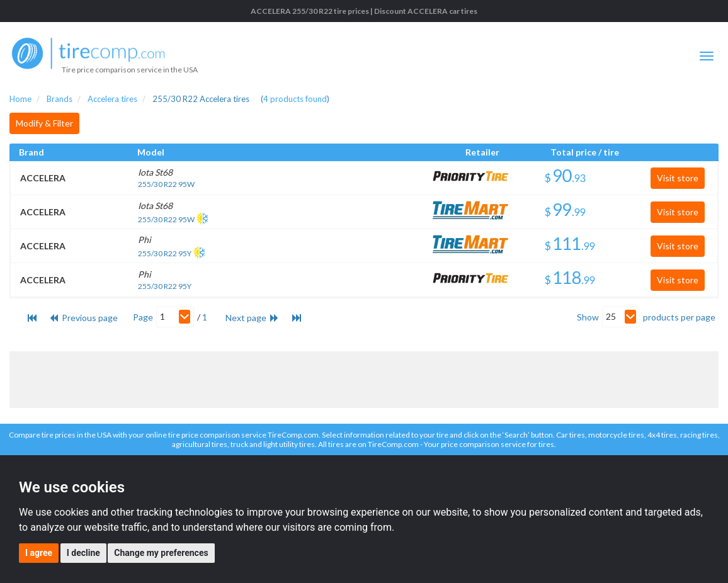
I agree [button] (39, 553)
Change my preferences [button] (161, 553)
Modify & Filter (44, 123)
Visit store (678, 178)
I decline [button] (83, 553)
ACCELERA (43, 178)
